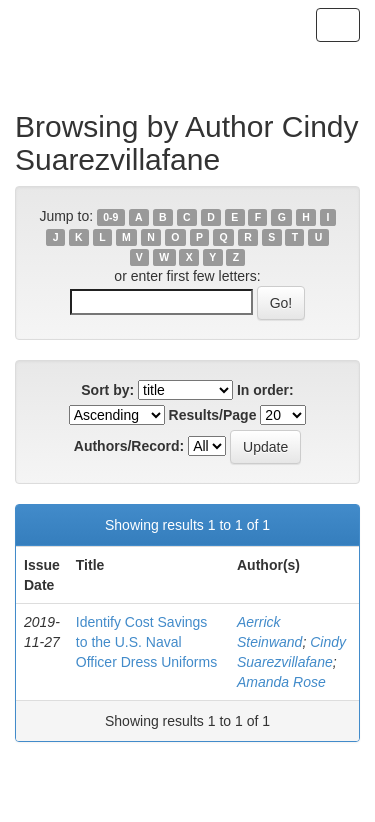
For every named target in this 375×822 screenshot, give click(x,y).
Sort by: (107, 390)
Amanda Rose (281, 682)
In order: (265, 390)
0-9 (110, 217)
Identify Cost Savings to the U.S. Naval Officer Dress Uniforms (146, 642)
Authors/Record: (129, 446)
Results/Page (213, 415)
